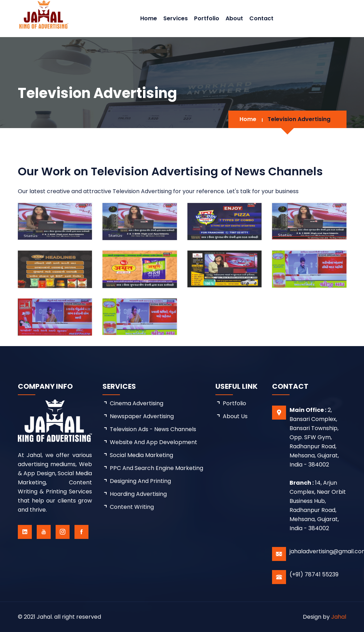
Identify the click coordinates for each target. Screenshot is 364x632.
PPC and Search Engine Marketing (156, 468)
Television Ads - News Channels (153, 429)
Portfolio (207, 18)
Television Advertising (299, 119)
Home (149, 18)
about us (235, 416)
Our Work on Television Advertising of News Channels (170, 171)
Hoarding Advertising (138, 494)
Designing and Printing (140, 481)
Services (176, 18)
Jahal (339, 617)
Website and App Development (154, 442)
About (234, 18)
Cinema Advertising (137, 403)
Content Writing (132, 507)
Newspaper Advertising (142, 416)
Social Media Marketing (141, 455)
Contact (261, 18)
